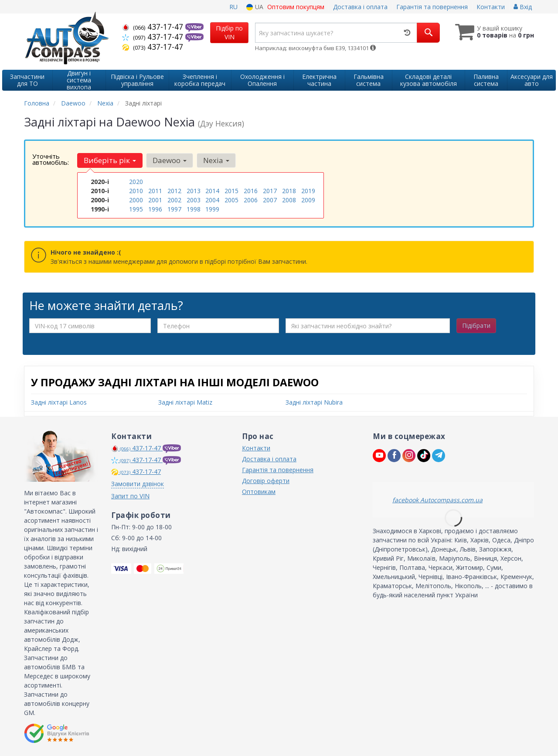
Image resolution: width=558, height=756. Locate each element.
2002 (174, 200)
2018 (289, 191)
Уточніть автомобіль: (51, 159)
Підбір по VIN (229, 32)
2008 (289, 200)
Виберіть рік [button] (110, 160)
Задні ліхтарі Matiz (185, 402)
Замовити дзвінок (138, 484)
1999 (212, 209)
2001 (155, 200)
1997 (174, 209)
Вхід (523, 7)
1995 (136, 209)
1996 (155, 209)
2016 (251, 191)
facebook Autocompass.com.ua (437, 500)
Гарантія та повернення (432, 7)
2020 (136, 182)
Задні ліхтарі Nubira (314, 402)
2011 (155, 191)
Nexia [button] (216, 160)
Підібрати (476, 325)
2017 (270, 191)
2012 (174, 191)
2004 (212, 200)
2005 (231, 200)
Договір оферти (266, 481)
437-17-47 (154, 27)
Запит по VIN (130, 496)
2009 (308, 200)
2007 (270, 200)
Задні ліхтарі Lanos (59, 402)
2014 (212, 191)
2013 (194, 191)
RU (233, 7)
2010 (136, 191)
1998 (194, 209)
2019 (308, 191)
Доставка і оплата (360, 7)
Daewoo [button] (170, 160)
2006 (251, 200)
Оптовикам (259, 492)
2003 (194, 200)
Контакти (491, 7)
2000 (136, 200)
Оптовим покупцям (296, 7)
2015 (231, 191)
